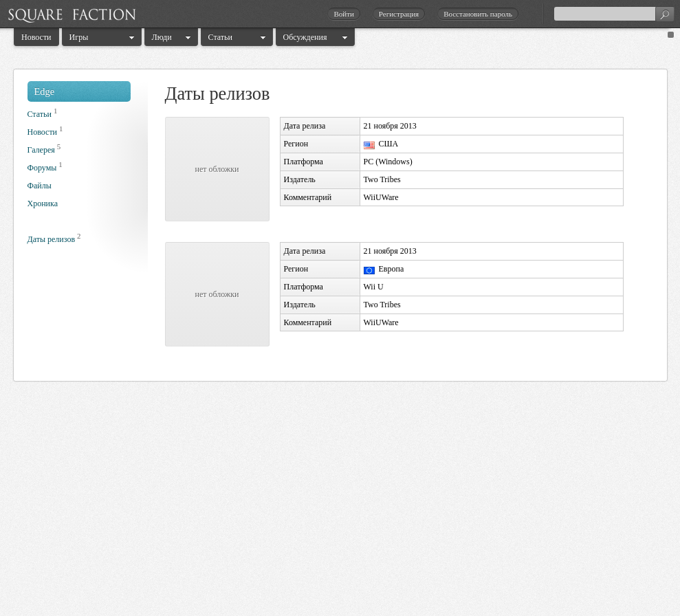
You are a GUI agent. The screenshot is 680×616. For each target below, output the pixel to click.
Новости (36, 37)
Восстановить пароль (478, 14)
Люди (162, 37)
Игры (79, 37)
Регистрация (399, 14)
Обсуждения (305, 37)
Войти (343, 14)
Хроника (43, 203)
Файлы (40, 186)
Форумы (42, 168)
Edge (45, 91)
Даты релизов (52, 239)
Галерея (41, 150)
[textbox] (614, 14)
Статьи (220, 37)
